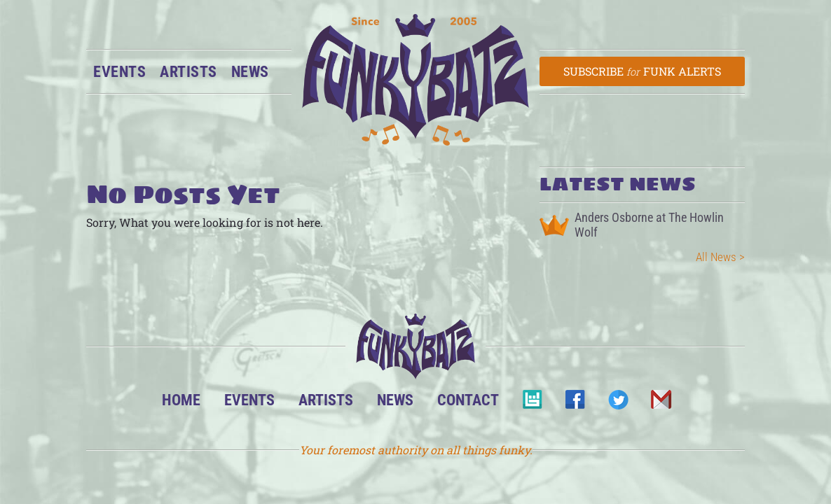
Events (119, 71)
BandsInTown (532, 404)
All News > (720, 257)
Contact (468, 400)
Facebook (575, 404)
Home (181, 400)
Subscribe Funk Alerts (642, 71)
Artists (188, 71)
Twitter (618, 404)
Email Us (660, 404)
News (250, 71)
